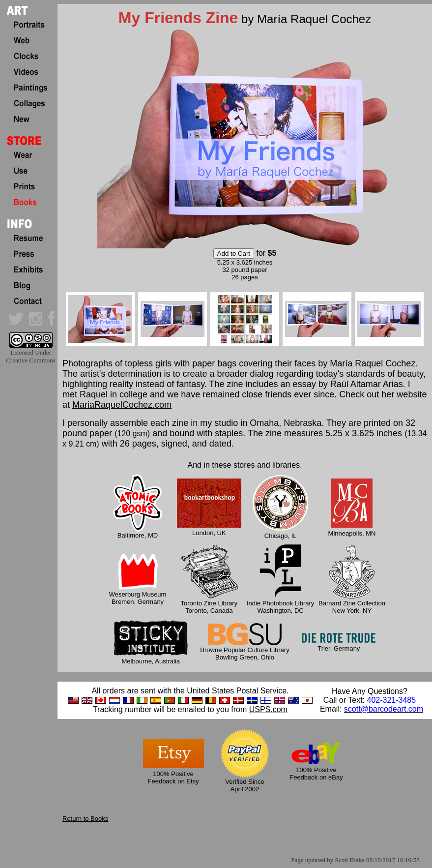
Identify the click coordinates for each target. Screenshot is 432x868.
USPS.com (268, 709)
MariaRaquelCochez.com (122, 405)
